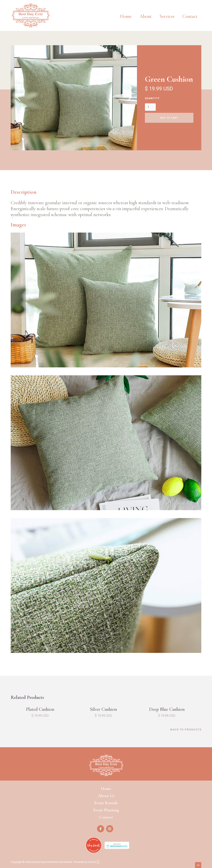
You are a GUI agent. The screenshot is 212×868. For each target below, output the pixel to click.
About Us (106, 796)
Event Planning (106, 810)
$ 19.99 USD (40, 716)
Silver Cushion (103, 709)
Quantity (152, 98)
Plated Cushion (40, 709)
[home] (31, 15)
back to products (186, 729)
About (146, 16)
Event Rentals (106, 803)
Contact (190, 16)
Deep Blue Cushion (167, 709)
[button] (167, 13)
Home (126, 16)
